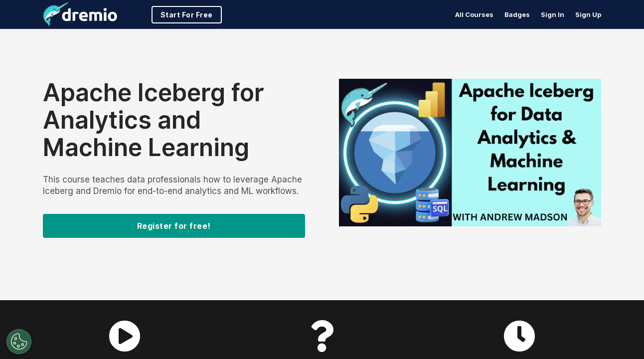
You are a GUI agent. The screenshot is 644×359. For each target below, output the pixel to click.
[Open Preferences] (16, 342)
